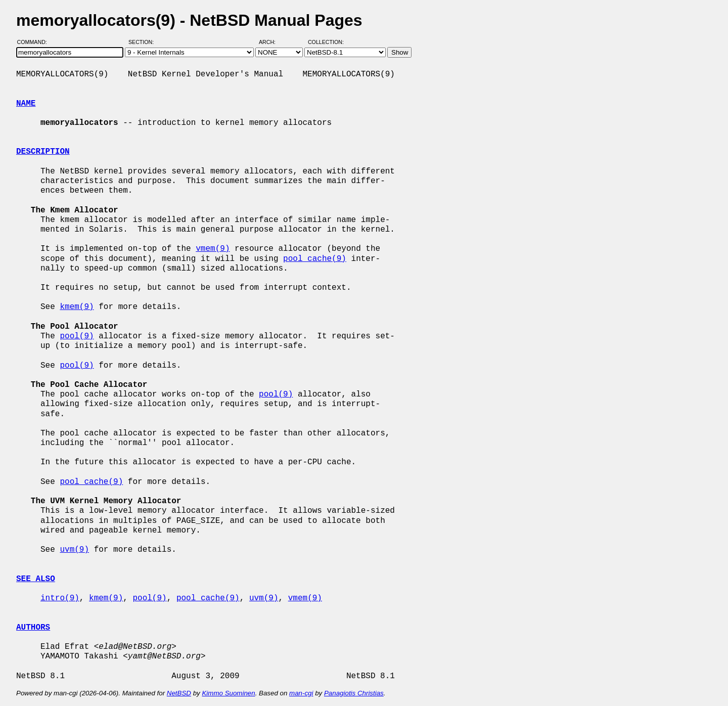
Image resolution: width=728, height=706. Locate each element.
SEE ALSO (36, 579)
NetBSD (179, 693)
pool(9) (77, 336)
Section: (143, 42)
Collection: (326, 42)
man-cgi (301, 693)
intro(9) (60, 598)
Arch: (272, 42)
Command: (35, 42)
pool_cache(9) (315, 259)
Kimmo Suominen (228, 693)
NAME (26, 104)
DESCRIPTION (43, 152)
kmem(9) (77, 307)
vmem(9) (213, 249)
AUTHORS (33, 628)
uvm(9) (74, 550)
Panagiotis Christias (354, 693)
